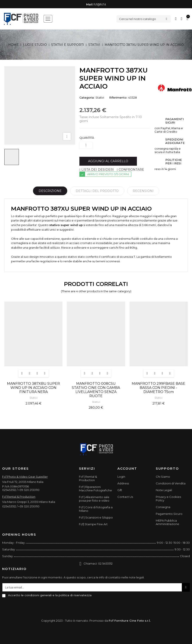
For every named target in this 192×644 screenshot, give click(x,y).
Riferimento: (118, 97)
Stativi (100, 97)
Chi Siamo (163, 477)
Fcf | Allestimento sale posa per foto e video (94, 499)
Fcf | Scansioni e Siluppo (96, 517)
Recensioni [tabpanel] (143, 191)
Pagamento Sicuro (169, 514)
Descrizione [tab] (50, 191)
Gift (120, 490)
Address (123, 483)
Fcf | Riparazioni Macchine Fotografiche (95, 489)
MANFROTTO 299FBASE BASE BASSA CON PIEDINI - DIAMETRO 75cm (158, 388)
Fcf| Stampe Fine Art (93, 524)
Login (121, 477)
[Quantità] (86, 145)
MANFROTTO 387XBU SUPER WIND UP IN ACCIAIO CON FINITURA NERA (33, 388)
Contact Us (125, 497)
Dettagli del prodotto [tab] (97, 191)
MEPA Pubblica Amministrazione (167, 522)
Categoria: (87, 97)
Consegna (163, 507)
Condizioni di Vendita (171, 483)
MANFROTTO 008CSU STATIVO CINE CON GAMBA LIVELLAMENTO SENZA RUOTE (96, 390)
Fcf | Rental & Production (88, 478)
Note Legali (164, 490)
